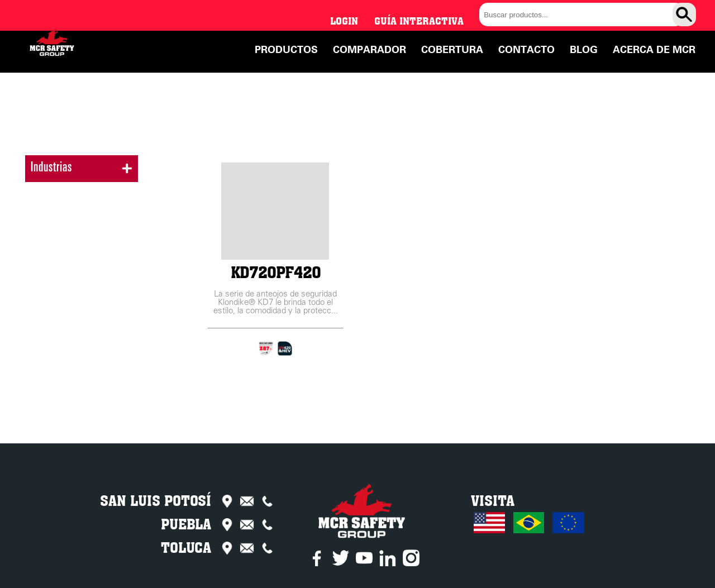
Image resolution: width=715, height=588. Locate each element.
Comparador (370, 50)
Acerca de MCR (654, 50)
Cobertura (452, 50)
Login (344, 21)
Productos (286, 50)
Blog (584, 50)
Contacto (526, 50)
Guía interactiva (419, 21)
